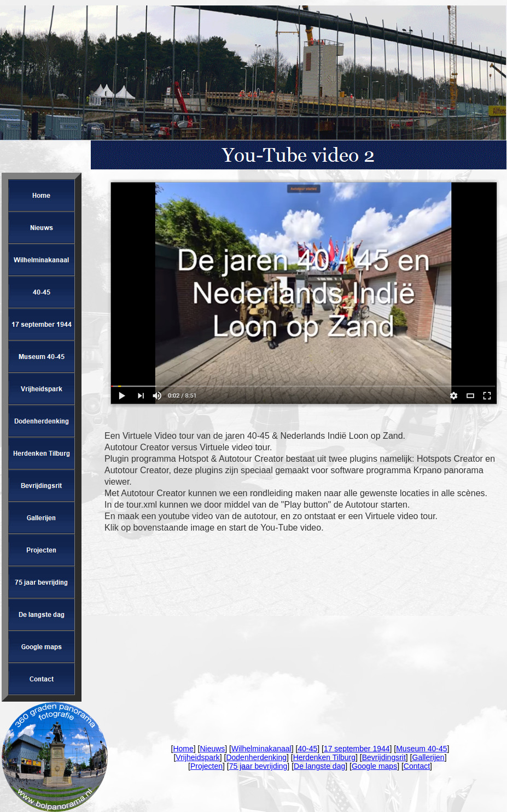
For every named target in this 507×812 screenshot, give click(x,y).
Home (183, 749)
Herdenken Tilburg (324, 757)
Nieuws (212, 749)
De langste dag (319, 766)
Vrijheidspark (197, 757)
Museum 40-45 (421, 749)
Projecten (206, 766)
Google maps (374, 766)
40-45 (307, 749)
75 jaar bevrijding (258, 766)
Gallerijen (429, 757)
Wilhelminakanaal (261, 749)
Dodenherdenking (256, 757)
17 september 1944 (357, 749)
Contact (417, 766)
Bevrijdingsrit (384, 757)
